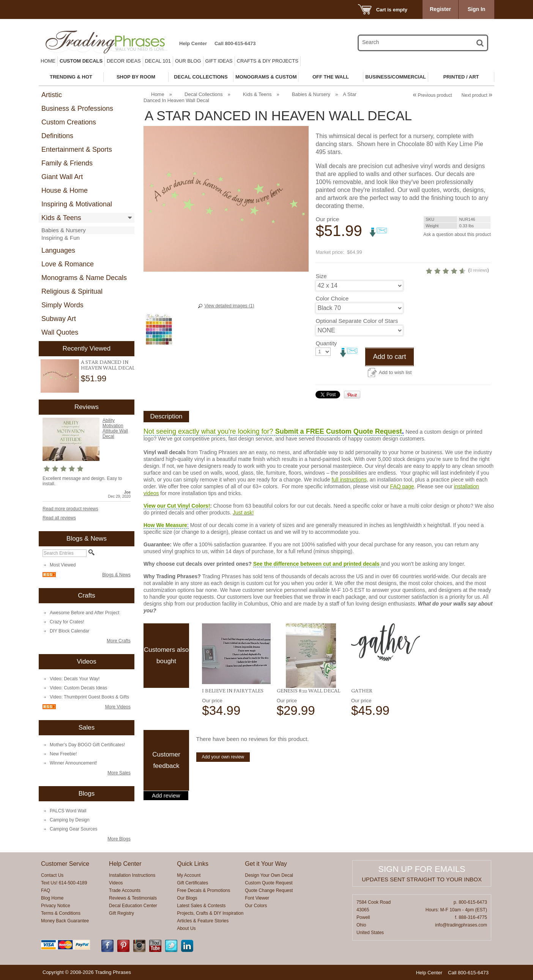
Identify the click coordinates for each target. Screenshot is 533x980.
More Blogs (119, 839)
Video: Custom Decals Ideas (78, 688)
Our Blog (188, 61)
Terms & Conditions (61, 913)
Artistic (52, 95)
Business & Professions (77, 109)
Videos (116, 883)
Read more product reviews (70, 509)
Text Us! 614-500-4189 (64, 883)
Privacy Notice (56, 906)
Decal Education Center (133, 906)
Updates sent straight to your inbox (422, 879)
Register (440, 9)
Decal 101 (158, 61)
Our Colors (256, 906)
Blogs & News (116, 575)
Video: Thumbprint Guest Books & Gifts (89, 697)
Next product (477, 95)
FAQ (46, 890)
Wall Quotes (60, 332)
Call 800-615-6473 (235, 43)
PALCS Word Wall (68, 811)
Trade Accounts (125, 890)
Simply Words (62, 305)
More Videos (118, 707)
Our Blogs (187, 898)
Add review (166, 814)
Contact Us (52, 875)
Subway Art (59, 319)
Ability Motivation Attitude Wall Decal (115, 428)
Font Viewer (257, 898)
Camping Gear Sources (73, 829)
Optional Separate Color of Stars (349, 337)
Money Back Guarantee (65, 921)
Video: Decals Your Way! (75, 679)
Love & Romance (68, 264)
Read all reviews (59, 518)
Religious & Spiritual (72, 291)
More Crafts (119, 641)
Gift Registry (121, 913)
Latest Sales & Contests (201, 906)
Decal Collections (203, 94)
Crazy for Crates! (67, 622)
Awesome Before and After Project (84, 613)
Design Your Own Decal (269, 875)
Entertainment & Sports (77, 149)
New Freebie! (63, 754)
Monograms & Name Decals (84, 278)
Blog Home (52, 898)
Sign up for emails (422, 869)
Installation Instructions (132, 875)
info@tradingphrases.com (461, 925)
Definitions (57, 136)
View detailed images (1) (229, 306)
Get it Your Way (266, 864)
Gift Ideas (219, 61)
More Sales (119, 773)
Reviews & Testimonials (133, 898)
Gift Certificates (192, 883)
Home (48, 61)
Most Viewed (63, 565)
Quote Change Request (269, 890)
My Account (189, 875)
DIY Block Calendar (70, 631)
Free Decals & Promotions (203, 890)
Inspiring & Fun (61, 238)
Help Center (193, 43)
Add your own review (223, 776)
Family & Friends (67, 163)
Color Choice (332, 311)
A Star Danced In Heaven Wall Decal (108, 365)
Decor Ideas (124, 61)
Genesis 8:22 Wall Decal (308, 709)
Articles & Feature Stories (203, 921)
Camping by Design (70, 820)
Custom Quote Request (269, 883)
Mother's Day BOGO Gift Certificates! (87, 745)
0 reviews (444, 283)
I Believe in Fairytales (233, 709)
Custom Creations (69, 122)
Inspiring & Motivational (77, 204)
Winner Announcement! (73, 763)
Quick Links (193, 864)
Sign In (477, 9)
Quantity (326, 362)
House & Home (65, 190)
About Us (186, 928)
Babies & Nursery (64, 230)
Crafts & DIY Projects (268, 61)
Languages (58, 250)
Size (321, 289)
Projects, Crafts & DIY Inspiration (210, 913)
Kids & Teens (61, 218)
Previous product (432, 95)
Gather (362, 709)
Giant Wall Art (62, 177)
